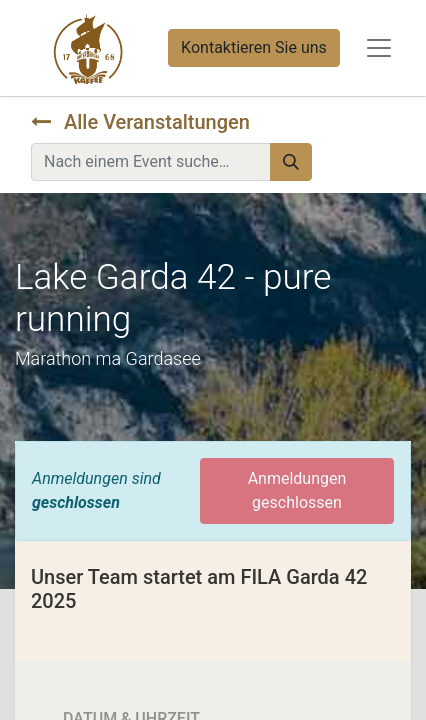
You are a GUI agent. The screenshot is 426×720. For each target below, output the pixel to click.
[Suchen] (291, 162)
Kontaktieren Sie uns (254, 47)
